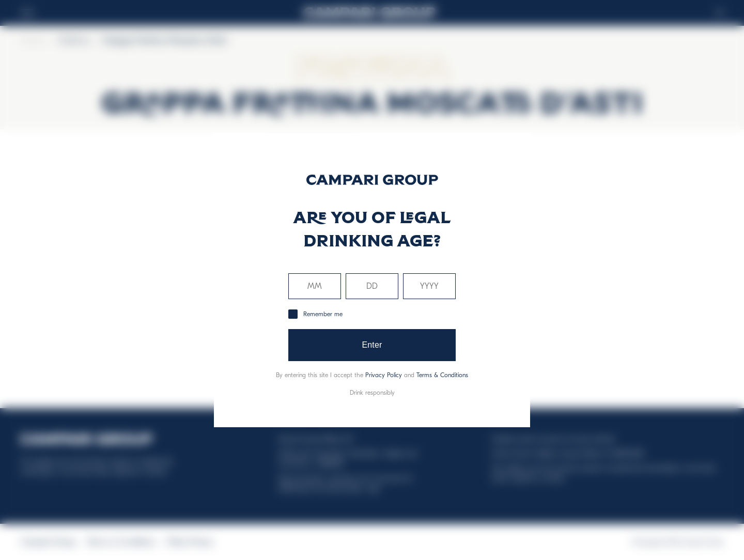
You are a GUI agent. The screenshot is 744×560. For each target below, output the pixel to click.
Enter (372, 345)
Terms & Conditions (442, 375)
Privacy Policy (384, 375)
